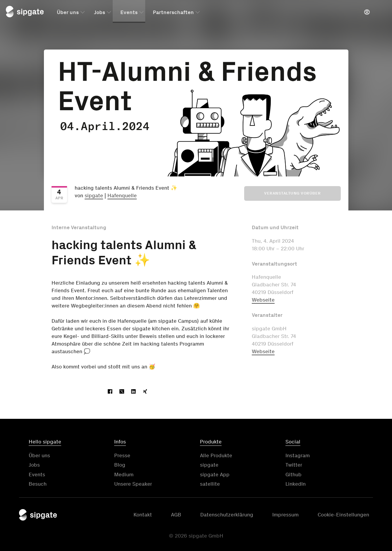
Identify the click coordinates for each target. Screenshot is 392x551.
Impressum (285, 515)
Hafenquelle (122, 195)
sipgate (94, 195)
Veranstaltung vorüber (292, 193)
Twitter (294, 465)
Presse (122, 455)
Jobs (100, 13)
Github (293, 475)
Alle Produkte (216, 455)
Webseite (263, 300)
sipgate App (215, 475)
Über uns (68, 13)
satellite (210, 484)
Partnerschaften (173, 13)
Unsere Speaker (133, 484)
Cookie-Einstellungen (343, 515)
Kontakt (143, 515)
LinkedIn (296, 484)
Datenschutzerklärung (227, 515)
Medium (124, 475)
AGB (176, 515)
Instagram (298, 455)
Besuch (38, 484)
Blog (120, 465)
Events (129, 13)
